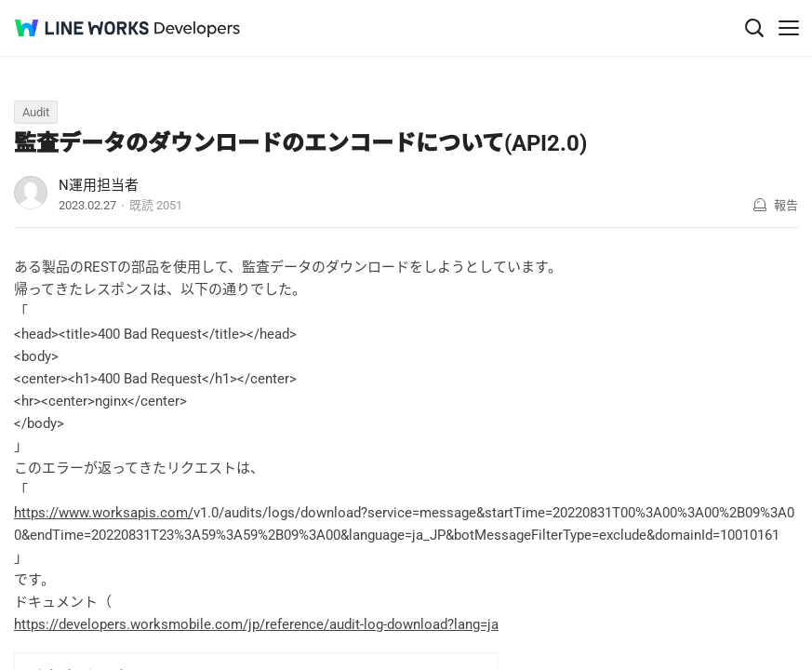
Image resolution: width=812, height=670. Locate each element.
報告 (786, 205)
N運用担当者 (99, 185)
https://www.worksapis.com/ (104, 513)
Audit (36, 112)
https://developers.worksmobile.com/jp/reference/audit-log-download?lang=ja (256, 624)
